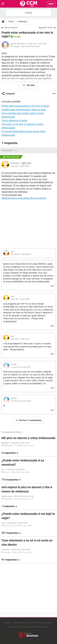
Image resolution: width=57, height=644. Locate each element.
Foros (11, 21)
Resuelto (17, 37)
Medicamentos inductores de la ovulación (24, 198)
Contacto (13, 627)
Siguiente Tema (45, 28)
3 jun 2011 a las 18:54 (20, 166)
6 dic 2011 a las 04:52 (20, 339)
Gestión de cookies (40, 627)
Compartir (10, 94)
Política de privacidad (42, 623)
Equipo (8, 623)
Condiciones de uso (22, 623)
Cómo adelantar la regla (14, 120)
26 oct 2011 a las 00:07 (21, 254)
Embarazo (23, 21)
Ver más (30, 85)
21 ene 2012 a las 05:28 (21, 401)
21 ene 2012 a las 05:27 (21, 367)
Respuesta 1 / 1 (10, 151)
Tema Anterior (11, 28)
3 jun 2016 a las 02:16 (30, 46)
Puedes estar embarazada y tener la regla (24, 110)
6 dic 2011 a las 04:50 (20, 299)
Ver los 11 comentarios (30, 420)
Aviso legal (24, 627)
